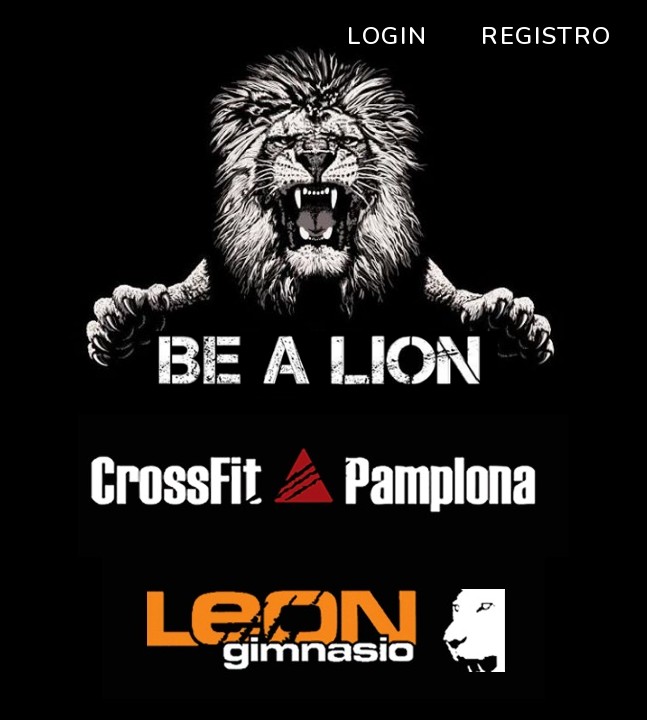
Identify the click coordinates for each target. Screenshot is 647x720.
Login (387, 36)
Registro (546, 36)
